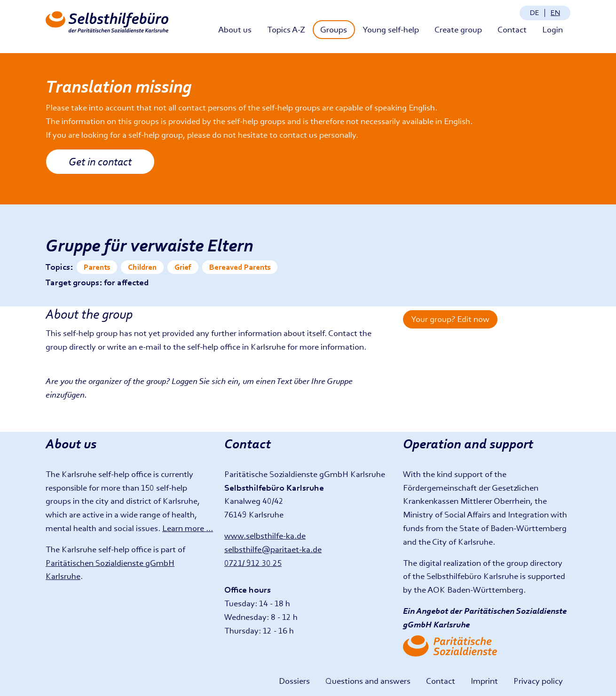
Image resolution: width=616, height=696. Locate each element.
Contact (512, 29)
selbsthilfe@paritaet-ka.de (273, 549)
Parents (97, 267)
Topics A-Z (286, 29)
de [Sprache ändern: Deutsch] (535, 12)
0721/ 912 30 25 (253, 563)
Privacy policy (538, 681)
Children (142, 267)
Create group (458, 29)
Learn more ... (188, 528)
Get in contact (100, 161)
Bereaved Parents (240, 267)
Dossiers (294, 681)
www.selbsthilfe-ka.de (265, 536)
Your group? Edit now (450, 319)
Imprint (484, 681)
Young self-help (391, 29)
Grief (183, 267)
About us (235, 29)
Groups (334, 29)
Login (553, 29)
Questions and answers (368, 681)
